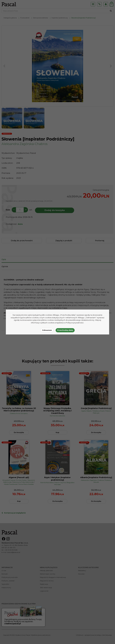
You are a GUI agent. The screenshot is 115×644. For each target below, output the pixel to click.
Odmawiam (47, 330)
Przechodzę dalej (65, 330)
